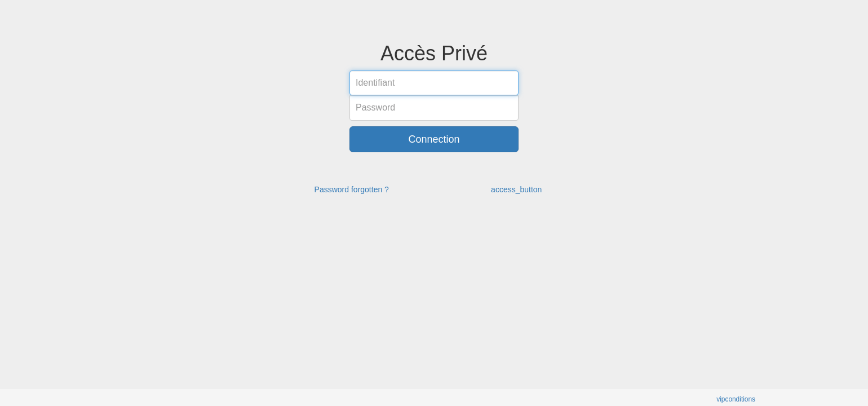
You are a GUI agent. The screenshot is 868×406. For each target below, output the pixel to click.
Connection (434, 139)
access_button (516, 189)
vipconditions (736, 399)
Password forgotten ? (352, 189)
